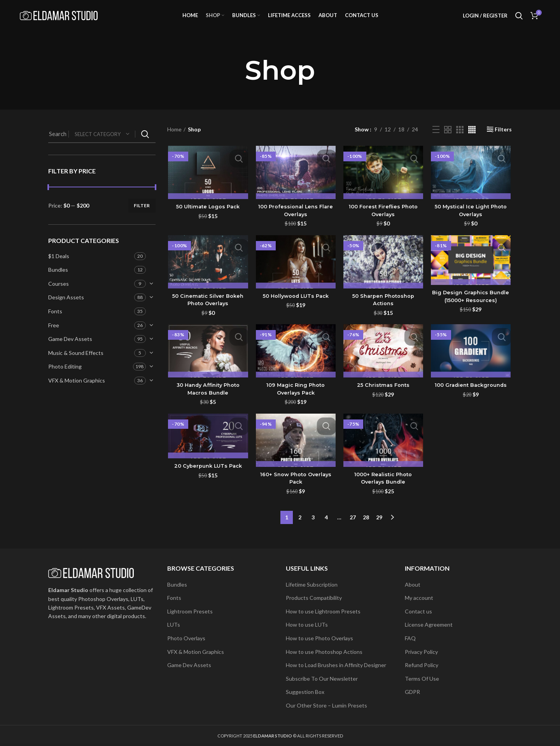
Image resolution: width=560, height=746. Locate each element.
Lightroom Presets (190, 611)
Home (174, 139)
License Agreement (429, 625)
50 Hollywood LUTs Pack (295, 306)
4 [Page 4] (326, 526)
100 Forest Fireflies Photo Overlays (383, 220)
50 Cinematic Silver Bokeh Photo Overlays (207, 310)
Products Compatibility (314, 598)
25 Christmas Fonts (384, 396)
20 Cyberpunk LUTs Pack (207, 477)
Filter (142, 215)
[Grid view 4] (472, 139)
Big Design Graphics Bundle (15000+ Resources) (472, 307)
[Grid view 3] (460, 139)
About (413, 584)
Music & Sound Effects (76, 363)
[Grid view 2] (448, 139)
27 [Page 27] (353, 526)
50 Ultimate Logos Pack (207, 217)
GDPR (412, 692)
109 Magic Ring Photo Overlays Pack (295, 400)
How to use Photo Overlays (319, 638)
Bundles (58, 279)
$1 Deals (59, 265)
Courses (59, 293)
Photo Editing (65, 376)
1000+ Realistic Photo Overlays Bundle (384, 489)
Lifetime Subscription (312, 584)
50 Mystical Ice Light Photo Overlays (472, 220)
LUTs (174, 625)
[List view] (436, 139)
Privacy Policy (421, 652)
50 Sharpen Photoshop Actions (384, 310)
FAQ (410, 638)
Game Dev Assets (70, 349)
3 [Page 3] (313, 526)
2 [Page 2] (300, 526)
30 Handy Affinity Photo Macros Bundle (207, 400)
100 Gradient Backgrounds (472, 396)
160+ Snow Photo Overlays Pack (295, 489)
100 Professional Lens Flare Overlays (295, 220)
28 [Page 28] (366, 526)
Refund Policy (422, 665)
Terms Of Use (422, 679)
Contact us (418, 611)
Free (54, 335)
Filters (503, 139)
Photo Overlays (186, 638)
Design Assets (66, 307)
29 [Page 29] (379, 526)
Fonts (55, 321)
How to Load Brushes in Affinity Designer (336, 665)
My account (419, 598)
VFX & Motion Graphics (77, 390)
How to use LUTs (307, 625)
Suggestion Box (305, 692)
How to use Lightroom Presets (323, 611)
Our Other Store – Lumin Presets (326, 705)
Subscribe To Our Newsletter (322, 679)
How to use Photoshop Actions (324, 652)
